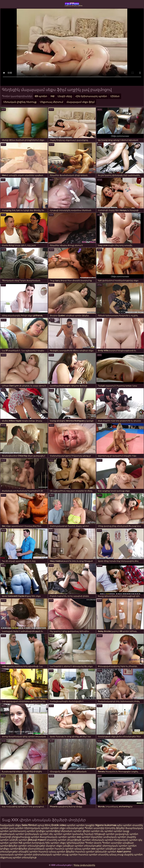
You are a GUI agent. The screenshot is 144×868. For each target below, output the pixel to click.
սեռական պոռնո (102, 840)
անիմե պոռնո (18, 840)
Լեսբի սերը (65, 96)
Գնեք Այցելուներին (84, 865)
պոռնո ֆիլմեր (66, 852)
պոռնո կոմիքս (36, 831)
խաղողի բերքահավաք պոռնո (20, 837)
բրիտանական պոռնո (47, 854)
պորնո (71, 825)
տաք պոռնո (70, 854)
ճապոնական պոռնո (53, 837)
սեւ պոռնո (56, 834)
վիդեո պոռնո (91, 831)
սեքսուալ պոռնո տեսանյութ (18, 857)
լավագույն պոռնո (127, 834)
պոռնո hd (16, 843)
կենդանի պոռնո (106, 852)
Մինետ (115, 96)
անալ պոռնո (82, 849)
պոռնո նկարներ (92, 837)
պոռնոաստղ (18, 831)
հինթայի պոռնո (104, 834)
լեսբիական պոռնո (12, 834)
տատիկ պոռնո (56, 840)
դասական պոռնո (12, 854)
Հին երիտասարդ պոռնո (91, 96)
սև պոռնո (107, 831)
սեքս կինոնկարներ (72, 843)
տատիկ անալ (107, 854)
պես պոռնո (124, 825)
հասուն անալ (48, 852)
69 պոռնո (41, 96)
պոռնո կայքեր (85, 825)
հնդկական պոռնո (126, 840)
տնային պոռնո (28, 852)
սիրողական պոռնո (115, 846)
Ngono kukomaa (106, 825)
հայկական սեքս (11, 825)
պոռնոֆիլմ (53, 831)
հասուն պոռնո (64, 849)
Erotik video (59, 825)
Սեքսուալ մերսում (52, 102)
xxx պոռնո (98, 849)
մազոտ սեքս (54, 846)
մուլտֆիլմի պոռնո (79, 840)
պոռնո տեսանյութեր (32, 846)
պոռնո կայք (121, 831)
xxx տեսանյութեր (72, 4)
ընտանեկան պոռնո (41, 849)
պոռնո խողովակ (34, 843)
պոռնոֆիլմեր (19, 849)
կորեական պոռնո (37, 834)
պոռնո (54, 828)
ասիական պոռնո (115, 837)
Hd (52, 96)
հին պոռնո (52, 843)
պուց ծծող (44, 825)
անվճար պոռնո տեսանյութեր (82, 846)
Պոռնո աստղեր (95, 828)
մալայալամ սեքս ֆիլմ (81, 102)
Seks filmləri (29, 825)
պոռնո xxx (74, 837)
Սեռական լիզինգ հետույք (20, 102)
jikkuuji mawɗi (37, 840)
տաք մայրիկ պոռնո (130, 854)
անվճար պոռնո (116, 849)
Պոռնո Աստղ (93, 843)
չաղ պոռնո (16, 828)
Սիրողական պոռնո (37, 828)
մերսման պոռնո (71, 831)
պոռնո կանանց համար (78, 834)
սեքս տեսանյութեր (72, 828)
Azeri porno (124, 852)
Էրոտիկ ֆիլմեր (115, 828)
